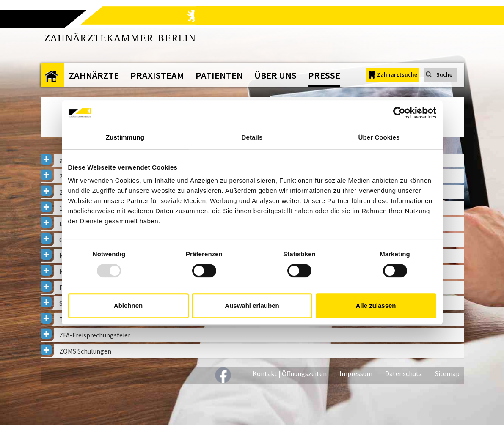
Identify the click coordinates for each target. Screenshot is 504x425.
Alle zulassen (376, 306)
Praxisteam (157, 75)
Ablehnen (128, 306)
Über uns (275, 75)
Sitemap (447, 373)
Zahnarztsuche (397, 75)
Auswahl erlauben (252, 306)
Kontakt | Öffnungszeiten (290, 373)
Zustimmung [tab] (125, 137)
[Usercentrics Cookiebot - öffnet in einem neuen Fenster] (399, 113)
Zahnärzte (94, 75)
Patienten (219, 75)
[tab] (252, 335)
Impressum (356, 373)
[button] (252, 335)
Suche (444, 75)
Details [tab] (252, 137)
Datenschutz (404, 373)
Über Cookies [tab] (379, 137)
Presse (324, 75)
